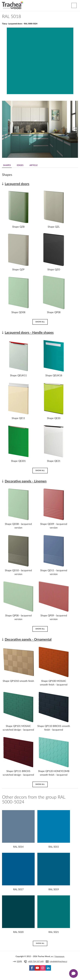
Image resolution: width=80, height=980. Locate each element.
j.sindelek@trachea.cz (58, 962)
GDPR (19, 962)
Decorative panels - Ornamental (28, 640)
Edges (20, 165)
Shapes (7, 165)
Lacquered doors (17, 184)
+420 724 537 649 (36, 962)
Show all (40, 322)
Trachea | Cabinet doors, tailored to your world (13, 5)
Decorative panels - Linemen (26, 481)
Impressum (60, 957)
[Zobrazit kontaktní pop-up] (73, 973)
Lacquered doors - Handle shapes (29, 333)
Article (34, 165)
